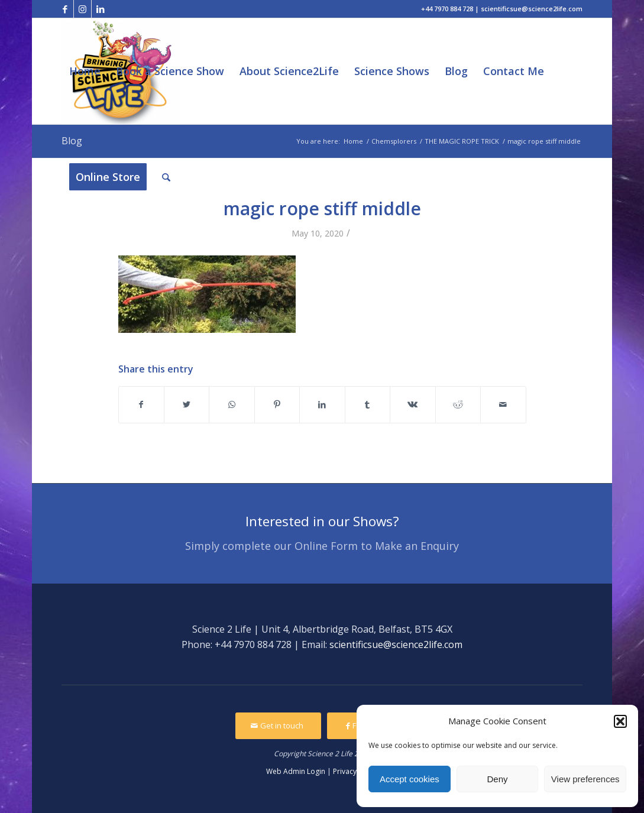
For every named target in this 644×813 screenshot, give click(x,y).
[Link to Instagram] (82, 9)
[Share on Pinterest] (277, 404)
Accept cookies (410, 779)
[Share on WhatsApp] (232, 404)
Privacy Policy (355, 771)
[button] (620, 721)
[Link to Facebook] (65, 9)
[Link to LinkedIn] (101, 9)
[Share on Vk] (412, 404)
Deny (497, 779)
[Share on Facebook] (141, 404)
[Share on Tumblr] (368, 404)
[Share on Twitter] (187, 404)
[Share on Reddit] (458, 404)
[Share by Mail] (503, 404)
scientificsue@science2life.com (396, 644)
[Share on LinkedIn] (322, 404)
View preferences (585, 779)
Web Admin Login (296, 771)
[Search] (166, 177)
